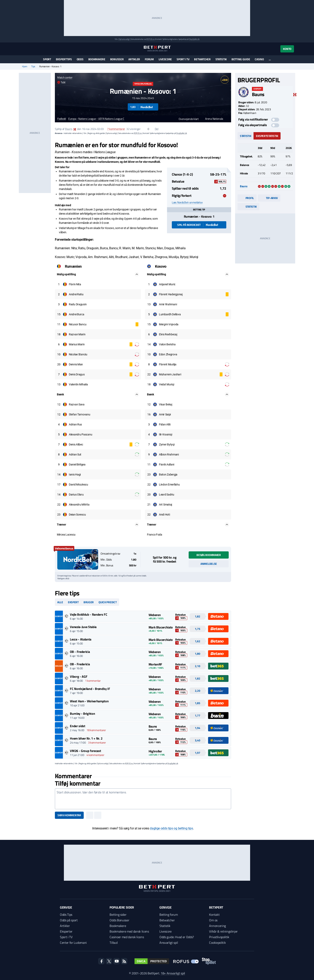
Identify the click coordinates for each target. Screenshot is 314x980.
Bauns (69, 129)
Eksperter (66, 931)
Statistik (221, 59)
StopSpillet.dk (194, 39)
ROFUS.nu (150, 39)
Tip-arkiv (269, 198)
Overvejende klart (187, 119)
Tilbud (113, 943)
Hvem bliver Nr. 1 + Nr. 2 (86, 738)
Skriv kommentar (69, 815)
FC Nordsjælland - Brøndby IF (90, 689)
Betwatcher (202, 59)
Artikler (134, 59)
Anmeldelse (209, 564)
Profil (247, 198)
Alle (60, 602)
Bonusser (117, 59)
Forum (149, 59)
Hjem (25, 66)
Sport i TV (183, 59)
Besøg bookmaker (209, 555)
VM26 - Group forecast (85, 751)
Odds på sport (69, 920)
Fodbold (62, 119)
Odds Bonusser (119, 920)
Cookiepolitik (217, 943)
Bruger (89, 602)
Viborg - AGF (79, 676)
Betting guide (241, 59)
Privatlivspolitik (219, 937)
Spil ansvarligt (124, 39)
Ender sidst (77, 726)
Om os (213, 920)
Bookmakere (97, 59)
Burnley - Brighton (82, 714)
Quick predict (108, 602)
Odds (80, 59)
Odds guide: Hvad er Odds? (177, 937)
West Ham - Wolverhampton (89, 701)
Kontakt (214, 915)
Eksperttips (64, 59)
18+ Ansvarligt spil (173, 973)
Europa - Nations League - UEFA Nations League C (96, 119)
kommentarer (116, 129)
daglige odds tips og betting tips (171, 828)
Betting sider (118, 915)
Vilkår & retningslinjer (223, 931)
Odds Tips (66, 915)
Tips (33, 66)
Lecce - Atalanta (81, 639)
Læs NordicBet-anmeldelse (187, 202)
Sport (47, 59)
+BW (225, 80)
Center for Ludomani (73, 943)
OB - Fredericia (80, 652)
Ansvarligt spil (169, 943)
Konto (287, 49)
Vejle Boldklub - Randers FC (89, 614)
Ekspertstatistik (267, 136)
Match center (65, 77)
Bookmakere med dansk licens (129, 931)
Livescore (165, 59)
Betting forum (169, 915)
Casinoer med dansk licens (127, 937)
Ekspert (73, 602)
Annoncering (217, 926)
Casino (259, 59)
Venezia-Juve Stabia (83, 627)
